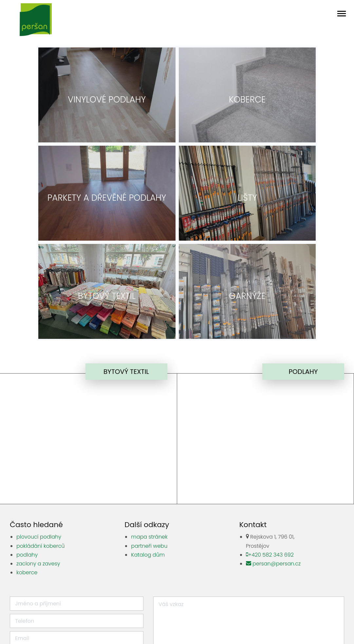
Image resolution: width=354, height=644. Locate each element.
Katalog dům (148, 457)
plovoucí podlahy (39, 439)
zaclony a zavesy (38, 465)
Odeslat (249, 582)
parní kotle (257, 611)
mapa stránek (149, 439)
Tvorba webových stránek (320, 628)
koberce (27, 474)
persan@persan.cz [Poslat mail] (272, 465)
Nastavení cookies (188, 628)
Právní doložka (147, 628)
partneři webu (149, 448)
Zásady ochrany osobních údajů (249, 628)
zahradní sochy (171, 611)
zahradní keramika (198, 619)
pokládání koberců (40, 448)
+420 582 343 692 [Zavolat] (270, 457)
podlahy (27, 457)
